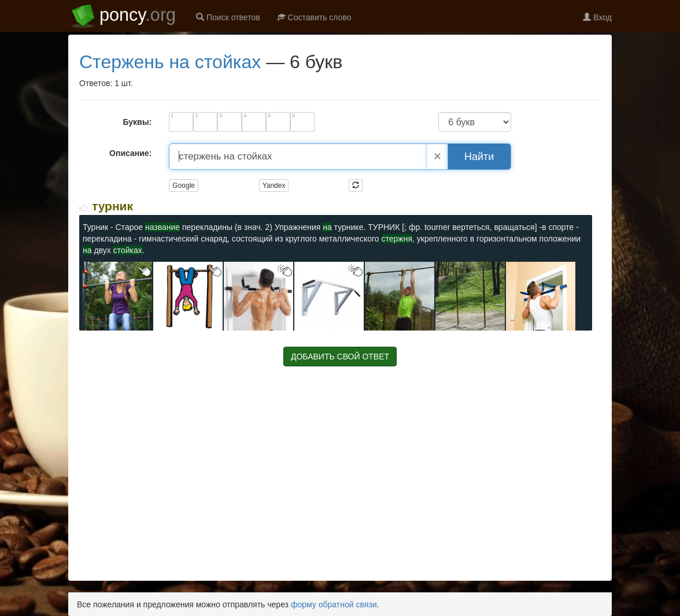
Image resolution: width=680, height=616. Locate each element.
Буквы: (137, 122)
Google (184, 185)
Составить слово (315, 17)
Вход (597, 17)
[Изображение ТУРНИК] (117, 295)
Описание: (130, 153)
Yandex (274, 185)
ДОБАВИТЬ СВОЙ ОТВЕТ (340, 357)
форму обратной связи (334, 604)
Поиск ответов (228, 17)
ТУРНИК (112, 206)
